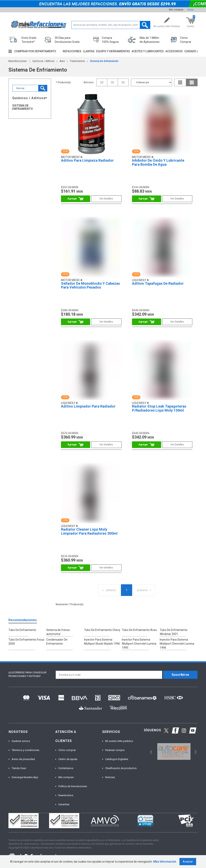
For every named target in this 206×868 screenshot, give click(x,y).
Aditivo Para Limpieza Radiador (87, 160)
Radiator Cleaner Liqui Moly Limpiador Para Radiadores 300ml (89, 531)
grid (192, 82)
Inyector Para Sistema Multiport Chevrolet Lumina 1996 (177, 644)
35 (112, 82)
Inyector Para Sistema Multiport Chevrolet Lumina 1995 (139, 644)
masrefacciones (18, 61)
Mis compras (176, 10)
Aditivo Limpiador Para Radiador (88, 406)
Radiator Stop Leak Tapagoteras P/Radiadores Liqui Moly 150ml (159, 408)
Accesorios (174, 51)
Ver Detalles (106, 199)
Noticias (110, 777)
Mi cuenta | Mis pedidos (119, 741)
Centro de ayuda (68, 759)
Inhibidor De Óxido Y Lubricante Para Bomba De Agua (158, 162)
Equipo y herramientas (113, 51)
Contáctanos (66, 768)
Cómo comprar (67, 750)
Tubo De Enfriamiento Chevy (102, 630)
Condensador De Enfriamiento (57, 642)
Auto (62, 61)
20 (102, 82)
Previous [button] (150, 751)
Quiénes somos (21, 741)
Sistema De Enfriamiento (104, 61)
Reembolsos (66, 795)
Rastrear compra (115, 750)
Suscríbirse (180, 675)
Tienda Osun (19, 768)
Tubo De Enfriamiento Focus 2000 (26, 642)
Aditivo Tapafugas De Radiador (158, 283)
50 (123, 82)
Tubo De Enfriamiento (22, 630)
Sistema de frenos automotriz (58, 632)
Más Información (165, 862)
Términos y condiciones (25, 750)
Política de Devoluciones (73, 786)
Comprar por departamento (35, 51)
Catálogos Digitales (117, 759)
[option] (174, 751)
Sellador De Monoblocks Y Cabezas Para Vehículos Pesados (90, 285)
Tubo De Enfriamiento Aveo (139, 630)
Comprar (76, 199)
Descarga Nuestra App (25, 777)
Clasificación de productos (121, 768)
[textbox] (111, 25)
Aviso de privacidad (23, 759)
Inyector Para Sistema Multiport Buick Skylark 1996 (102, 642)
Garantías (64, 804)
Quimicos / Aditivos (43, 61)
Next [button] (195, 751)
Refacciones (72, 51)
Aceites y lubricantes (148, 51)
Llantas (89, 51)
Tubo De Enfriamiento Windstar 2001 (174, 632)
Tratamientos (77, 61)
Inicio (191, 10)
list (180, 82)
